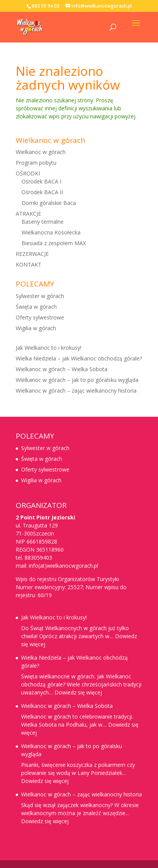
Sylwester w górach (40, 296)
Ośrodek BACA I (41, 181)
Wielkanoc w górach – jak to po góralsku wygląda (77, 380)
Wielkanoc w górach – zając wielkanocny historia (76, 391)
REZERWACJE (32, 254)
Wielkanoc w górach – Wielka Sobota (62, 369)
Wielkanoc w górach (41, 152)
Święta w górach (36, 307)
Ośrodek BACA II (42, 192)
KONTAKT (29, 264)
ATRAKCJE (28, 214)
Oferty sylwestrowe (40, 317)
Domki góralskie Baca (49, 203)
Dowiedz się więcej (78, 692)
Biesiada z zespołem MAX (54, 243)
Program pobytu (36, 163)
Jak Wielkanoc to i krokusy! (49, 348)
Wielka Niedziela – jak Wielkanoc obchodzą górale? (79, 358)
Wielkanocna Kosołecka (51, 232)
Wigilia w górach (36, 328)
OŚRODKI (28, 173)
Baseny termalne (43, 222)
